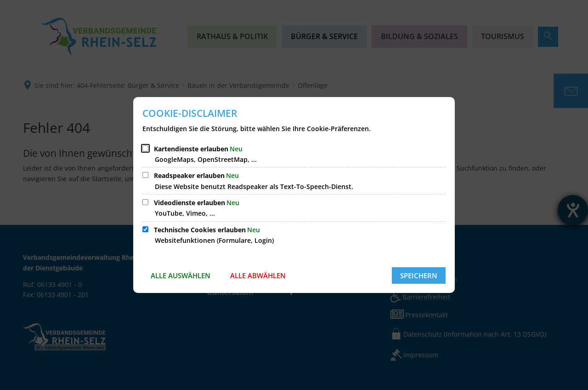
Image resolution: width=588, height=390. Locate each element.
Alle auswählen (181, 275)
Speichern (419, 275)
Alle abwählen (258, 275)
